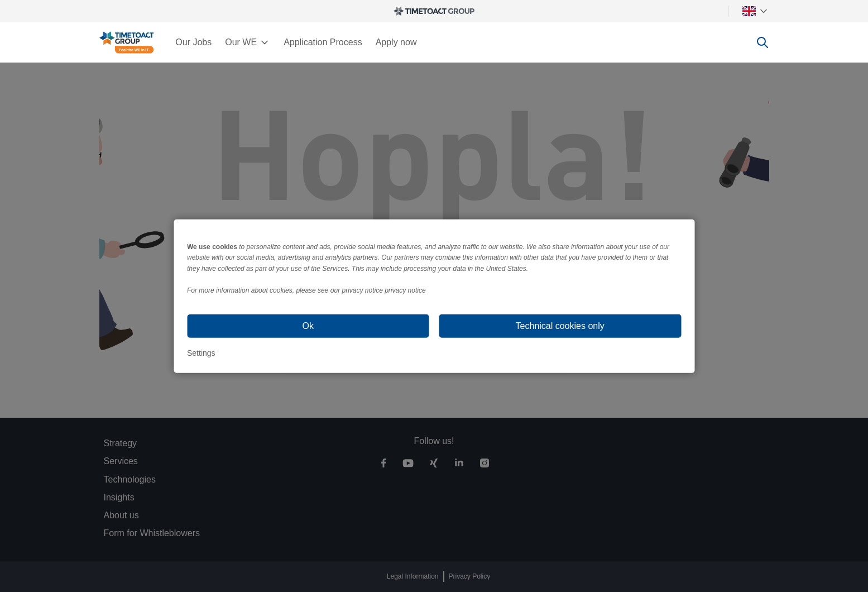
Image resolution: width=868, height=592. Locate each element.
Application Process (323, 42)
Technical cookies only (560, 326)
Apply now (396, 42)
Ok (308, 326)
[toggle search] (763, 42)
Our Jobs (193, 42)
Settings (201, 353)
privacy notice (405, 290)
